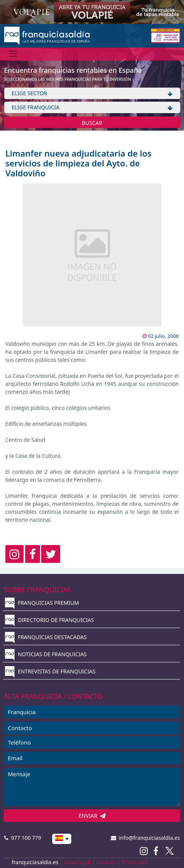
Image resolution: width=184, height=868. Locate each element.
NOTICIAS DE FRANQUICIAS (46, 654)
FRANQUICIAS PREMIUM (42, 603)
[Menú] (13, 54)
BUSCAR (92, 123)
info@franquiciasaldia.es (146, 838)
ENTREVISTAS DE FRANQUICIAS (50, 671)
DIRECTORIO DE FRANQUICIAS (50, 620)
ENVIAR (92, 816)
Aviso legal (77, 862)
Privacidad (135, 862)
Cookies (106, 862)
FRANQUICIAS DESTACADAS (46, 637)
